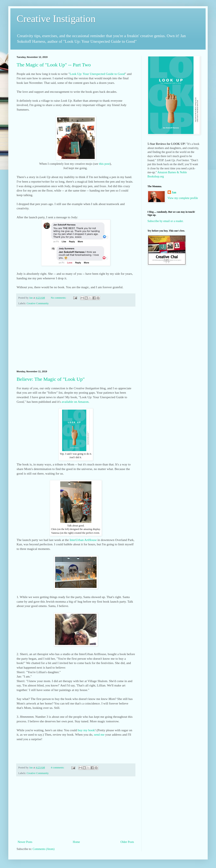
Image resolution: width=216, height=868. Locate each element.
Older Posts (127, 842)
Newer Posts (25, 842)
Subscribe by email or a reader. (165, 221)
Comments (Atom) (44, 849)
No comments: (59, 298)
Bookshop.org (156, 176)
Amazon (162, 172)
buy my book (86, 730)
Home (76, 842)
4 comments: (58, 768)
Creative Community (38, 303)
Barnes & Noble (177, 172)
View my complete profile (183, 198)
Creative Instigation (56, 19)
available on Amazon (75, 402)
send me (99, 734)
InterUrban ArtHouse (83, 540)
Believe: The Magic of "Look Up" (51, 379)
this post (104, 164)
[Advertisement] (76, 338)
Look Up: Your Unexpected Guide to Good (97, 74)
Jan (174, 192)
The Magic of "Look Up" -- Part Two (54, 65)
